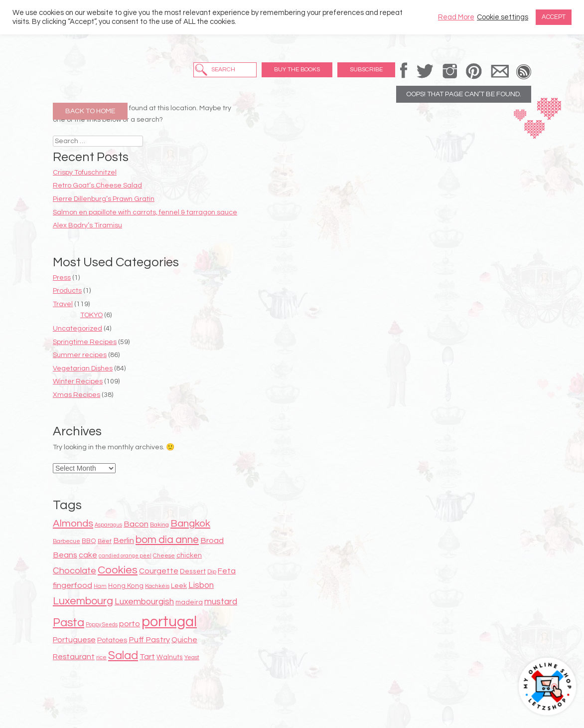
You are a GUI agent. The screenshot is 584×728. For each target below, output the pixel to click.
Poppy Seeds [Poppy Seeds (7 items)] (102, 625)
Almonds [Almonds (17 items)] (73, 523)
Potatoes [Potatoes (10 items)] (112, 640)
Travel (63, 304)
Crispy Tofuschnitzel (85, 173)
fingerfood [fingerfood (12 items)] (73, 585)
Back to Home (90, 111)
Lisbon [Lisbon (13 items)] (201, 585)
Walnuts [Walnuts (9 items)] (170, 657)
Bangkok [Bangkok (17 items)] (190, 523)
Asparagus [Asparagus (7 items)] (108, 525)
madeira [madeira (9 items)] (189, 602)
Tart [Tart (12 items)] (147, 657)
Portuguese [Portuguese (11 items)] (74, 640)
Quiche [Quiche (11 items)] (184, 640)
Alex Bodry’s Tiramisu (87, 225)
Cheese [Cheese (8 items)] (164, 556)
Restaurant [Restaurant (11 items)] (74, 657)
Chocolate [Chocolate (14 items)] (74, 571)
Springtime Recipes (85, 342)
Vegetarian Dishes (83, 368)
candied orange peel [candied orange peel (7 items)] (125, 556)
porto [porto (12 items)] (130, 624)
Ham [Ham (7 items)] (100, 586)
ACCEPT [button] (554, 17)
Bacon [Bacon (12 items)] (136, 524)
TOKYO (91, 315)
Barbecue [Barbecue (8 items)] (67, 541)
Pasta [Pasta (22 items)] (69, 623)
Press (62, 278)
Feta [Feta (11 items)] (227, 571)
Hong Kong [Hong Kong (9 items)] (126, 586)
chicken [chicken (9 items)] (189, 555)
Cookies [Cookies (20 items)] (118, 570)
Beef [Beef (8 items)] (105, 541)
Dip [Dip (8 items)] (212, 572)
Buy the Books (297, 70)
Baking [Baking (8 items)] (159, 525)
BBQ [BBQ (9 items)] (89, 541)
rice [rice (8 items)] (101, 657)
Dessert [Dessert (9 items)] (193, 571)
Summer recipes (80, 355)
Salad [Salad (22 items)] (123, 656)
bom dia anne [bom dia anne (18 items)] (167, 540)
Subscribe (366, 70)
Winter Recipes (78, 381)
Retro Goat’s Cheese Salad (97, 185)
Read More (456, 17)
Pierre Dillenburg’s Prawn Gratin (104, 199)
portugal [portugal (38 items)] (169, 622)
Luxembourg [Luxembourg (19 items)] (83, 601)
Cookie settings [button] (503, 17)
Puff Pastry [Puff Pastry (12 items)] (149, 640)
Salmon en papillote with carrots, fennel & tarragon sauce (145, 212)
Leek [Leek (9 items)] (179, 586)
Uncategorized (77, 329)
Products (67, 291)
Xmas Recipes (76, 395)
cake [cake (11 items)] (88, 555)
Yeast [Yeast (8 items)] (192, 657)
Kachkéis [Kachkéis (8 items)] (157, 586)
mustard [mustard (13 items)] (221, 602)
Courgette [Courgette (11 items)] (159, 571)
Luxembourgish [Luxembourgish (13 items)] (144, 602)
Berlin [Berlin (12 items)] (124, 541)
